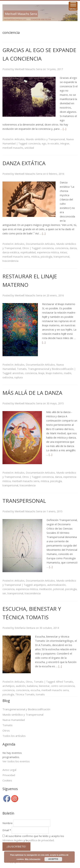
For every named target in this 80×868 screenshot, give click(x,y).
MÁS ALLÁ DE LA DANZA (32, 393)
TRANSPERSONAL (24, 501)
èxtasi (64, 252)
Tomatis (22, 369)
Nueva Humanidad (14, 720)
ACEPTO (53, 859)
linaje (41, 373)
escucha (35, 690)
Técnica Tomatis (25, 694)
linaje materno (54, 373)
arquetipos (40, 585)
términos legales (13, 840)
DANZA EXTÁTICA (24, 163)
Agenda (9, 744)
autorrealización (56, 585)
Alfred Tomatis (65, 682)
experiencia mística (48, 252)
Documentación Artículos (40, 244)
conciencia (34, 143)
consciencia (62, 248)
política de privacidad (41, 840)
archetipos (8, 686)
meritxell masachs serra (16, 257)
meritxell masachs (13, 148)
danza (73, 248)
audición (21, 686)
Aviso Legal (9, 770)
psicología (46, 257)
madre (68, 373)
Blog (6, 701)
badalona (32, 686)
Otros (26, 248)
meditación (45, 589)
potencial (58, 589)
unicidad (29, 148)
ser (4, 593)
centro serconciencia (63, 686)
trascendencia (10, 261)
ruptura (18, 377)
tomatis (40, 694)
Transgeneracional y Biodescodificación (51, 369)
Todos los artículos (14, 736)
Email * (7, 830)
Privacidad (9, 775)
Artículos (19, 139)
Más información (33, 859)
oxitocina (8, 377)
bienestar (44, 686)
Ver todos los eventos (16, 761)
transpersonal (62, 257)
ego (44, 143)
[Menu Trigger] (73, 6)
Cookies (7, 780)
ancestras (18, 373)
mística (35, 257)
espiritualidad (28, 252)
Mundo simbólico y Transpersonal (45, 139)
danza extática (11, 252)
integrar (65, 143)
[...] (65, 129)
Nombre (8, 823)
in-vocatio (53, 143)
